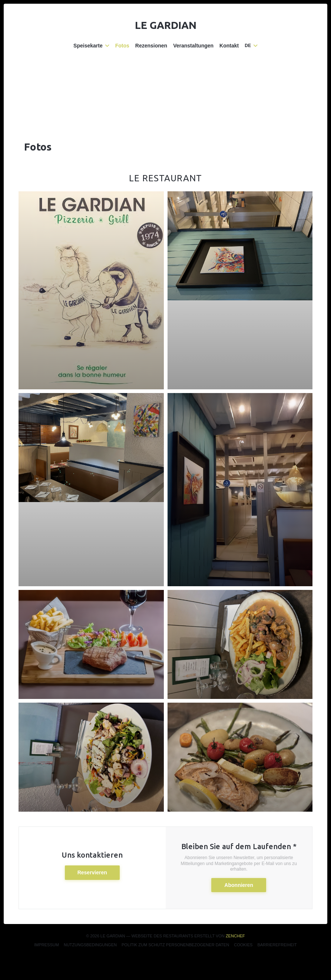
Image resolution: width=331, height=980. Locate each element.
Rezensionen (151, 46)
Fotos (122, 46)
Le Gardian (166, 25)
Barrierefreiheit (277, 945)
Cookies (243, 945)
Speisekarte (91, 46)
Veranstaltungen (193, 46)
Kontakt (229, 46)
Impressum (47, 945)
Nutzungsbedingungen (90, 945)
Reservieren (92, 872)
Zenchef (235, 936)
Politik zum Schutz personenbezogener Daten (175, 945)
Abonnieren (239, 885)
